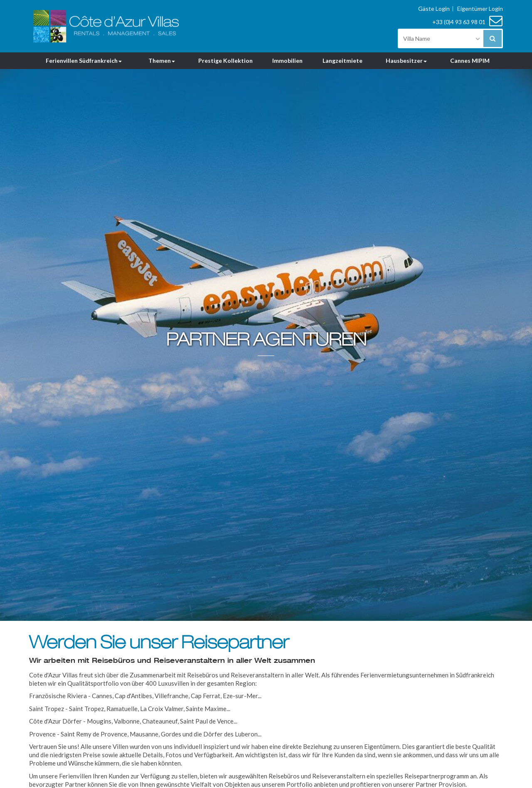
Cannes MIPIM (470, 61)
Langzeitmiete (342, 61)
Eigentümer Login (480, 9)
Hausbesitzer (406, 61)
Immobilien (287, 61)
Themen (162, 61)
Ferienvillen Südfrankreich (84, 61)
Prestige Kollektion (225, 61)
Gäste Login (434, 9)
